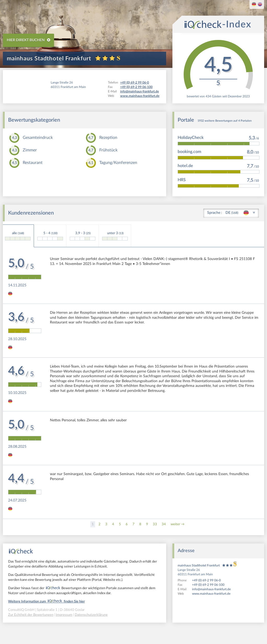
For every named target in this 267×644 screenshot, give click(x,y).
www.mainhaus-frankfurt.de (211, 594)
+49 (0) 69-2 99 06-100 (208, 585)
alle (18, 236)
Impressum (64, 615)
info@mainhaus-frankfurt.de (211, 589)
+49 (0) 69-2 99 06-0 (206, 580)
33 (155, 524)
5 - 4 (50, 236)
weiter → (178, 524)
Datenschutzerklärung (91, 615)
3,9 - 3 (83, 236)
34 (164, 524)
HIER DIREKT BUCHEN (28, 40)
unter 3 (115, 236)
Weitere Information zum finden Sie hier (47, 602)
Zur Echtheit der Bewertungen (31, 615)
